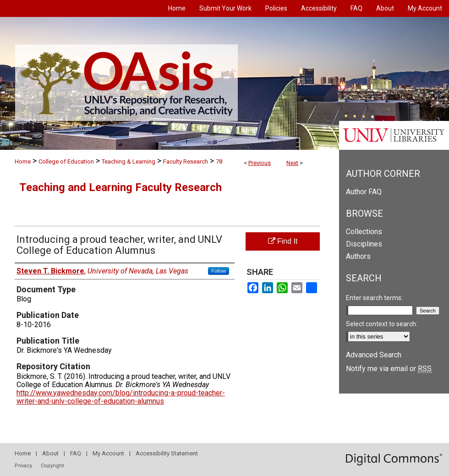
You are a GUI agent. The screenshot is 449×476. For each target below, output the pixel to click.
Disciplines (364, 244)
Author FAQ (364, 192)
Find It (283, 241)
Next (292, 163)
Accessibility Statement (167, 453)
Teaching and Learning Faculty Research (120, 187)
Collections (364, 232)
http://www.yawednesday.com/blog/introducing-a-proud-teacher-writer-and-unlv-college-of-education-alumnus (121, 397)
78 (219, 161)
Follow (219, 271)
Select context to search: (382, 324)
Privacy (23, 466)
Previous (260, 163)
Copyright (52, 466)
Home (23, 161)
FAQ (76, 453)
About (50, 453)
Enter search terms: (374, 298)
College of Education (66, 161)
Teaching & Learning (129, 161)
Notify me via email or (389, 369)
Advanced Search (374, 355)
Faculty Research (186, 161)
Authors (358, 256)
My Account (108, 453)
